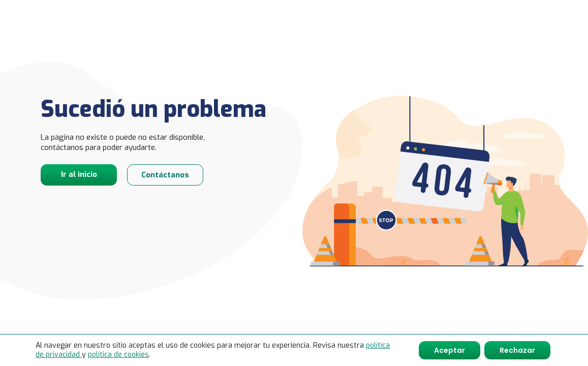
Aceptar (450, 350)
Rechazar (517, 350)
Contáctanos (165, 175)
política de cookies (118, 355)
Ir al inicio (79, 174)
